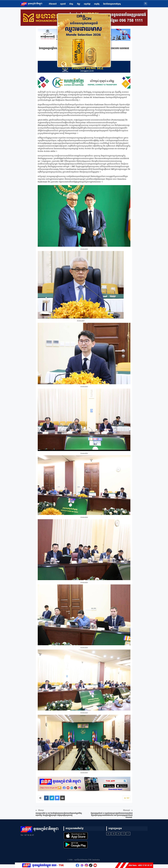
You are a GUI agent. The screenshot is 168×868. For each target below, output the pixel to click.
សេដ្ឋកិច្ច (97, 4)
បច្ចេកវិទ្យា (87, 4)
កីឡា (79, 4)
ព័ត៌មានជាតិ (53, 4)
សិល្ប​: (71, 4)
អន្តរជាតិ (63, 4)
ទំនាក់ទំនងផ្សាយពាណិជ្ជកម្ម (112, 4)
